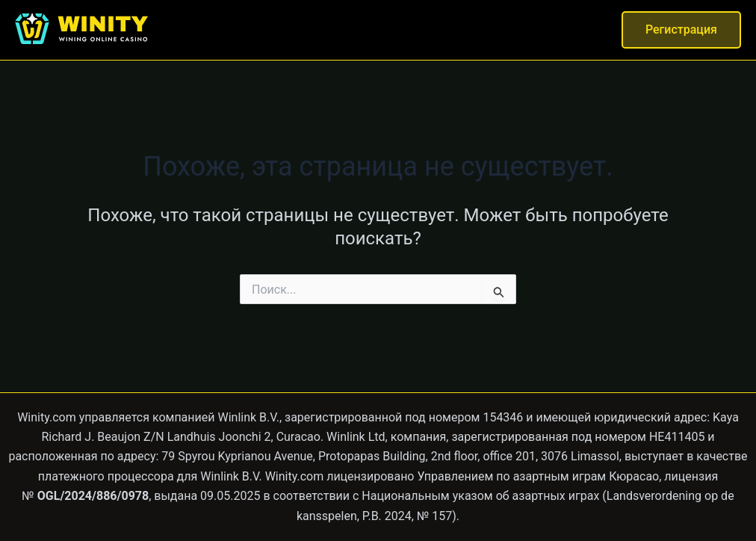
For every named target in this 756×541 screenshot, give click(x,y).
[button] (681, 30)
